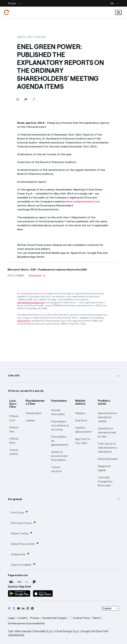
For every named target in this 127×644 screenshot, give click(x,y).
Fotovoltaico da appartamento (60, 441)
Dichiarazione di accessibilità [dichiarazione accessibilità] (26, 623)
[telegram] (32, 608)
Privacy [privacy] (35, 618)
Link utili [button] (14, 375)
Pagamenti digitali (104, 468)
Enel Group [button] (19, 512)
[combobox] (110, 608)
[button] (26, 99)
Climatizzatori (34, 413)
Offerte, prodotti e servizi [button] (26, 391)
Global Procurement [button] (25, 544)
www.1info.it (24, 321)
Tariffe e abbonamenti (83, 430)
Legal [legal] (11, 618)
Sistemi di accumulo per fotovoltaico (59, 456)
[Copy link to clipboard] (34, 99)
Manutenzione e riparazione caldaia (107, 417)
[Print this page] (18, 99)
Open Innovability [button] (23, 565)
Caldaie (30, 420)
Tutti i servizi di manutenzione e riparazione (107, 448)
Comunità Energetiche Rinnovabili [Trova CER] (105, 481)
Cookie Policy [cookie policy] (81, 618)
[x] (14, 608)
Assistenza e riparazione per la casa (107, 432)
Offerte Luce (14, 418)
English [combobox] (107, 608)
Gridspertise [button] (20, 554)
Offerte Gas (14, 429)
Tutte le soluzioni (56, 469)
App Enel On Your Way (83, 441)
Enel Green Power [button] (23, 523)
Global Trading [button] (21, 533)
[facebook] (9, 608)
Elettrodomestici (108, 459)
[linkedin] (23, 608)
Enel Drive (81, 420)
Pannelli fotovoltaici (58, 412)
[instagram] (28, 608)
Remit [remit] (97, 618)
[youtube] (19, 608)
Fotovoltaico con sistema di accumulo (60, 425)
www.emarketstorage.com (31, 303)
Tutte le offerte (14, 452)
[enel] (7, 12)
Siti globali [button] (15, 499)
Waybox (80, 413)
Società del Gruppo (54, 618)
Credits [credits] (22, 618)
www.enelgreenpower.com (83, 201)
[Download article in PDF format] (37, 277)
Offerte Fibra (14, 441)
